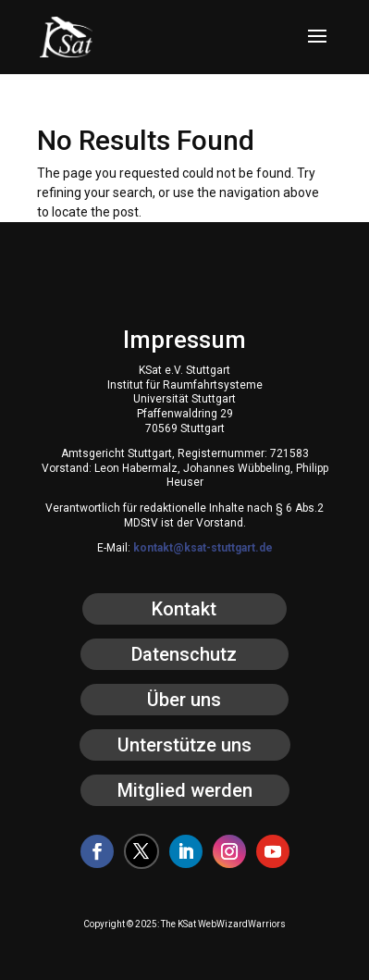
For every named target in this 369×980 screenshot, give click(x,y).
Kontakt (184, 609)
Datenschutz (184, 654)
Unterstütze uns (184, 745)
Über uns (184, 700)
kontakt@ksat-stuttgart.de (203, 548)
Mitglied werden (185, 790)
